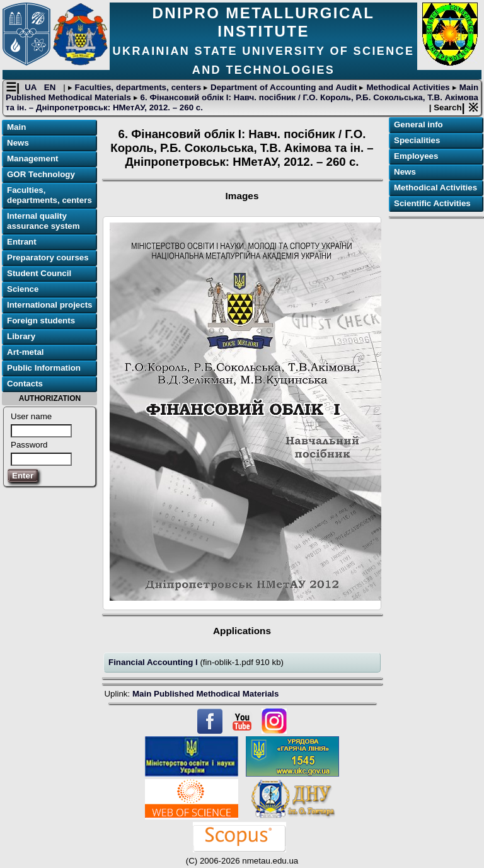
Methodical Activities (408, 87)
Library (21, 336)
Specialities (417, 140)
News (18, 143)
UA (32, 87)
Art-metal (26, 352)
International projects (50, 305)
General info (418, 124)
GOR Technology (41, 174)
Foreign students (41, 321)
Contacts (25, 384)
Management (32, 159)
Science (23, 289)
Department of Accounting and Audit (284, 87)
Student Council (39, 273)
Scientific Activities (432, 203)
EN (51, 87)
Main (16, 127)
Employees (416, 156)
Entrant (22, 242)
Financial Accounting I (154, 662)
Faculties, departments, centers (138, 87)
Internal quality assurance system (43, 221)
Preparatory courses (48, 258)
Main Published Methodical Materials (206, 694)
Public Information (44, 368)
